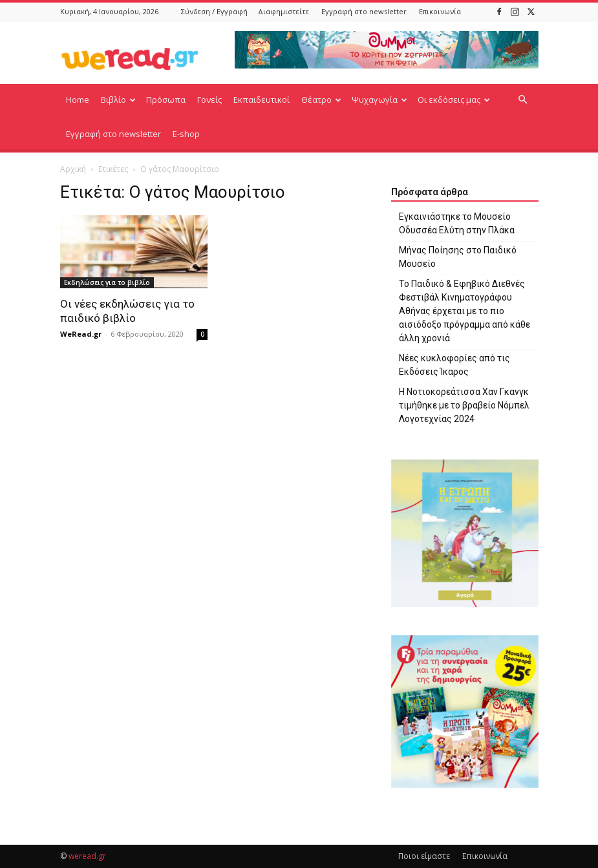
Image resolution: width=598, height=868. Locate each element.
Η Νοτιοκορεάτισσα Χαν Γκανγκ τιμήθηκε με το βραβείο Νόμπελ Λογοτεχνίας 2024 (464, 405)
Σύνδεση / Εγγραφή (214, 11)
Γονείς (209, 100)
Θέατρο (321, 100)
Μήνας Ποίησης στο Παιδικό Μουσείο (458, 257)
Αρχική (73, 169)
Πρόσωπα (166, 100)
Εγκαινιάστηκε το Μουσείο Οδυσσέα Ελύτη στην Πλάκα (457, 223)
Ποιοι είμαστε (424, 856)
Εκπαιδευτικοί (262, 100)
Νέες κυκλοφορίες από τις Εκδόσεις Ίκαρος (454, 365)
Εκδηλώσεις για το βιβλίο (107, 282)
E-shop (186, 134)
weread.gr (87, 856)
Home (78, 100)
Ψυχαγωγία (379, 100)
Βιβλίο (118, 100)
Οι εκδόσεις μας (454, 100)
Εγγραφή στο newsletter (364, 11)
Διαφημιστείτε (283, 11)
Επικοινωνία (440, 11)
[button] (523, 100)
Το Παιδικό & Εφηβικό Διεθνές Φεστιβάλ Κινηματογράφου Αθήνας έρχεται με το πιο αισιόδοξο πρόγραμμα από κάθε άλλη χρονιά (465, 311)
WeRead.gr (81, 334)
